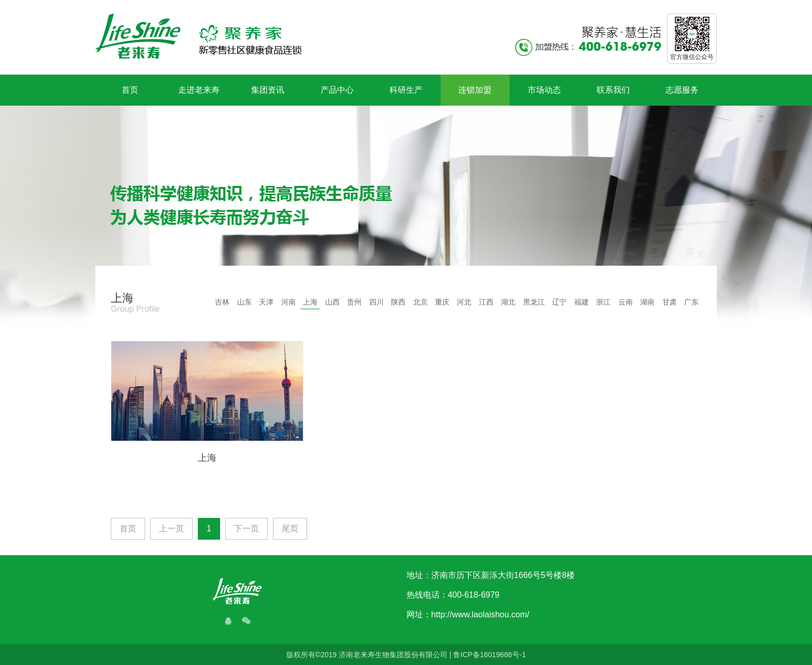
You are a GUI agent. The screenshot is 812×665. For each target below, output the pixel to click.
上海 (310, 302)
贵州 (354, 302)
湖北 (508, 302)
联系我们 (613, 90)
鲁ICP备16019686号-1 (489, 655)
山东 (244, 302)
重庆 (442, 302)
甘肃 (670, 302)
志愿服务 (682, 90)
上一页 (171, 529)
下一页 (247, 529)
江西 (486, 302)
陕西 (398, 302)
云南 (626, 302)
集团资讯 (268, 90)
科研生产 (406, 90)
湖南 (647, 302)
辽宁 (559, 302)
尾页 (290, 529)
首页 (130, 90)
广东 (691, 302)
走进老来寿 (199, 90)
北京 (421, 302)
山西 (332, 302)
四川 (376, 302)
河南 (288, 302)
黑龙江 (534, 302)
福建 (582, 302)
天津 (266, 302)
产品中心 (337, 90)
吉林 (222, 302)
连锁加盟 (475, 90)
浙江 (603, 302)
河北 (464, 302)
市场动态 (544, 90)
